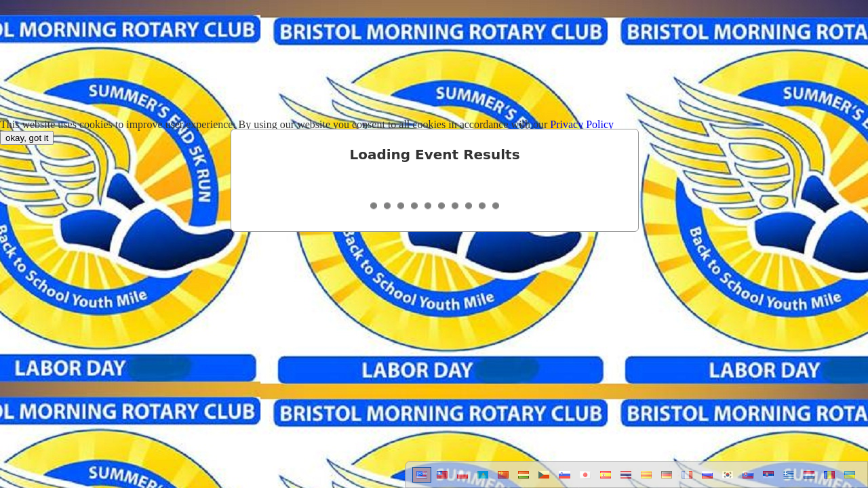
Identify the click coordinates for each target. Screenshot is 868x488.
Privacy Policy (582, 124)
